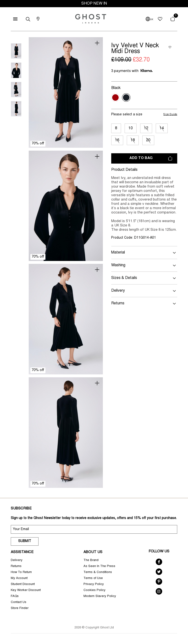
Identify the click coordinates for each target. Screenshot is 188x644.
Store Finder (20, 608)
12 (146, 128)
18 (133, 140)
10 (131, 128)
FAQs (15, 596)
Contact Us (19, 602)
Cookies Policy (94, 590)
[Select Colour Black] (126, 97)
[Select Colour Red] (115, 97)
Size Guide (170, 115)
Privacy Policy (94, 584)
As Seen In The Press (99, 566)
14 (162, 128)
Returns (16, 566)
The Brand (91, 560)
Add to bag (151, 158)
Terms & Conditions (98, 572)
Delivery (17, 560)
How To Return (21, 572)
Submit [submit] (25, 541)
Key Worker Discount (26, 590)
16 (117, 140)
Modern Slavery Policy (100, 596)
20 (148, 140)
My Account (19, 578)
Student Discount (23, 584)
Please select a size (127, 115)
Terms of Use (93, 578)
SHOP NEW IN (94, 4)
